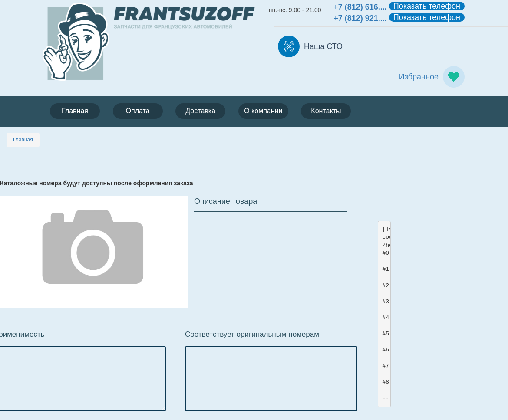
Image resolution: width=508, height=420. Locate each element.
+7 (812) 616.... (360, 7)
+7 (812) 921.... (360, 18)
